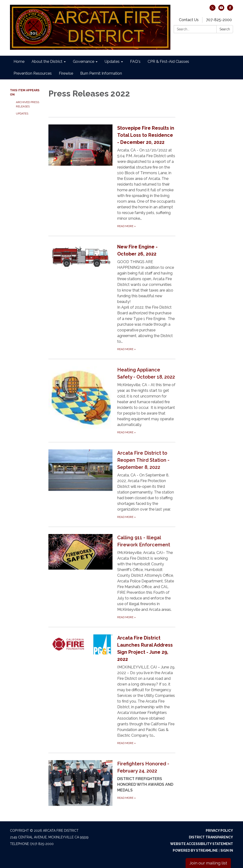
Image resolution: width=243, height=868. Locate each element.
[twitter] (213, 9)
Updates (22, 114)
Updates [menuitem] (112, 62)
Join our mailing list (208, 863)
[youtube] (221, 9)
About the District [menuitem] (47, 62)
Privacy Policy (219, 831)
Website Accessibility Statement (202, 844)
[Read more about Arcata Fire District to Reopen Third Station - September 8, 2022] (112, 484)
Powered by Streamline (195, 850)
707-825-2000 (219, 20)
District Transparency (211, 837)
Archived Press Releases (28, 104)
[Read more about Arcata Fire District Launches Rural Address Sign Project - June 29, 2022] (112, 690)
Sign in (227, 850)
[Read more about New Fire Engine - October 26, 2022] (112, 297)
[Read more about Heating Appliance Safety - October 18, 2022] (112, 400)
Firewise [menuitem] (66, 73)
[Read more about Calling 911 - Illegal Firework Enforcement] (112, 577)
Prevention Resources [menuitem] (33, 73)
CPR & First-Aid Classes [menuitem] (168, 62)
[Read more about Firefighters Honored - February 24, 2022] (112, 783)
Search (225, 29)
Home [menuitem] (19, 62)
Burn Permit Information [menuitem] (101, 73)
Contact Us (189, 20)
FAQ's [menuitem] (135, 62)
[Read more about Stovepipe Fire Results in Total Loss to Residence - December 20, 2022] (112, 176)
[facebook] (230, 9)
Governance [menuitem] (84, 62)
